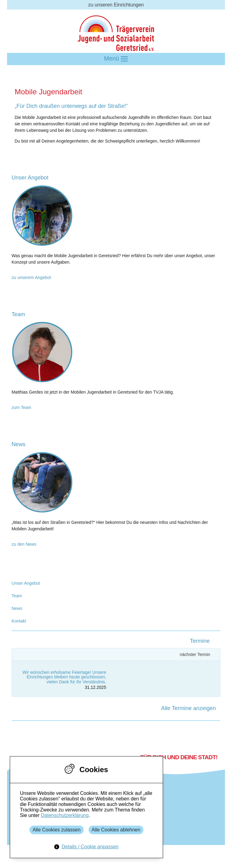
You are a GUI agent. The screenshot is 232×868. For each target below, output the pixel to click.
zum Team (21, 407)
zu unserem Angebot (31, 277)
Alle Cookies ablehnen (116, 830)
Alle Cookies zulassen (57, 830)
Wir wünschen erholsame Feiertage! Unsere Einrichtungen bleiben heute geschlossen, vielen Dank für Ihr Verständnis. (64, 677)
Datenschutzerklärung (65, 815)
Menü (116, 59)
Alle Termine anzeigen (189, 708)
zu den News (24, 544)
